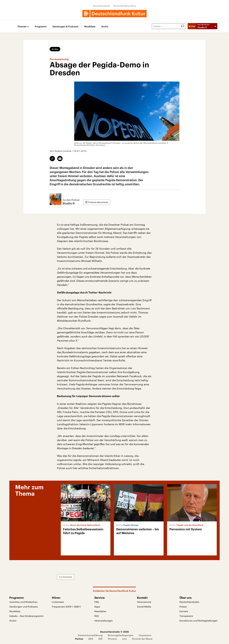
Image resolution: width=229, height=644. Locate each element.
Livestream (58, 602)
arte (124, 639)
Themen (22, 27)
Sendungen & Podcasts (65, 27)
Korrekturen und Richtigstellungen (199, 621)
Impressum (145, 635)
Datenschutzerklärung (90, 635)
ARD (91, 639)
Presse (183, 607)
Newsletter (100, 611)
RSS (97, 616)
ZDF (100, 639)
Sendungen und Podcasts (24, 607)
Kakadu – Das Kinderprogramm (27, 616)
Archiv (105, 27)
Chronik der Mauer (142, 639)
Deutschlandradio (189, 602)
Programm (41, 27)
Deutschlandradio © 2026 (114, 632)
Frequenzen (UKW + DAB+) (66, 607)
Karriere (184, 611)
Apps (97, 607)
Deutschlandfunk (101, 6)
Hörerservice (144, 602)
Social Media (144, 607)
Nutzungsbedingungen (121, 635)
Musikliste (90, 27)
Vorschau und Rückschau (23, 602)
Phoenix (112, 639)
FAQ (97, 602)
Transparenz (186, 616)
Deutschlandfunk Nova (125, 6)
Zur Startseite (65, 577)
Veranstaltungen (104, 621)
